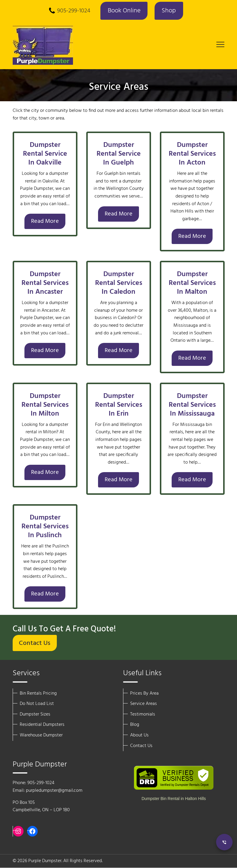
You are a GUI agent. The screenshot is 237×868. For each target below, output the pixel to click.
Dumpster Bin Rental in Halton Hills (174, 799)
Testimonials (143, 714)
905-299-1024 (73, 11)
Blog (135, 725)
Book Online (124, 11)
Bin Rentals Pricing (38, 693)
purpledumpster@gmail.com (54, 791)
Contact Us (35, 644)
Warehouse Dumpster (41, 735)
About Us (139, 735)
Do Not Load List (37, 704)
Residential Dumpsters (42, 725)
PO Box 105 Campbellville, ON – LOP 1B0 (41, 806)
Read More (45, 221)
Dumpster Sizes (35, 714)
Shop (169, 11)
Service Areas (144, 704)
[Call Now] (224, 842)
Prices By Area (144, 693)
